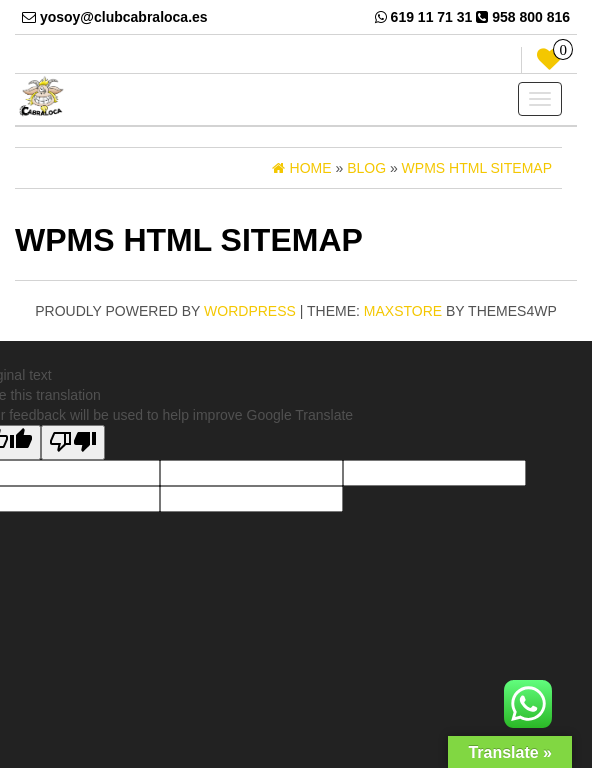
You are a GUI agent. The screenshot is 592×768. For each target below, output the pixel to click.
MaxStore (403, 311)
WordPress (250, 311)
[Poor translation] (73, 442)
